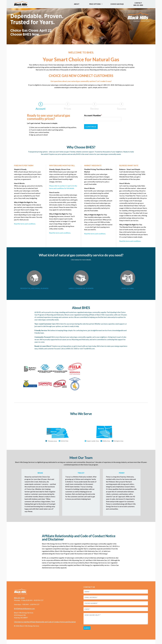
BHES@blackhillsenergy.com (24, 611)
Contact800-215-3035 (138, 4)
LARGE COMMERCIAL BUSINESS (81, 288)
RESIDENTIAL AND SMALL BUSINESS (34, 288)
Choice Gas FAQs (117, 4)
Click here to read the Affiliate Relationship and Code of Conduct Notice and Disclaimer (45, 624)
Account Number (95, 116)
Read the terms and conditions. (25, 224)
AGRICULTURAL (128, 288)
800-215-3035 (19, 600)
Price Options (95, 4)
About (77, 4)
